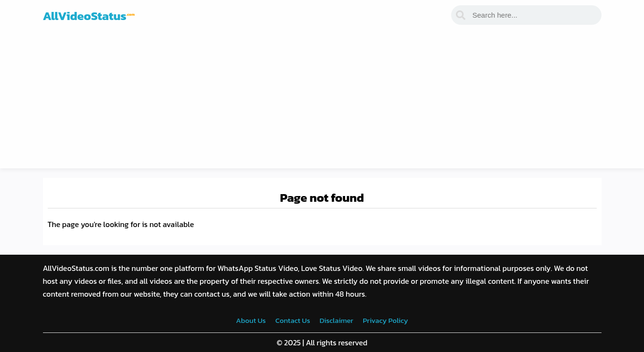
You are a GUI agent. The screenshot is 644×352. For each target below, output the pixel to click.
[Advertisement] (322, 102)
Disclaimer (337, 320)
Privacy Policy (385, 320)
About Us (251, 320)
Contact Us (293, 320)
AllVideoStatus (89, 16)
